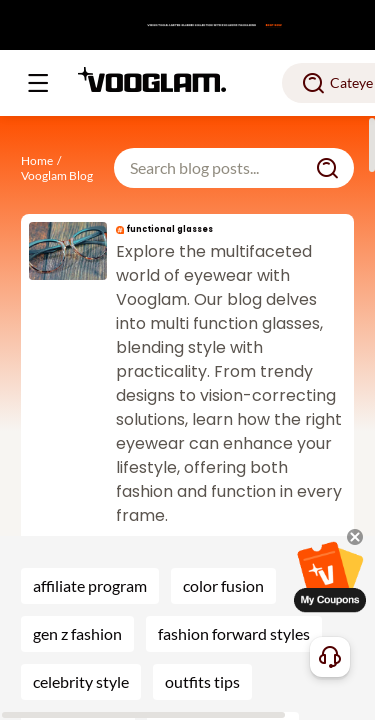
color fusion (223, 585)
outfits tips (202, 681)
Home (37, 160)
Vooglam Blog (57, 175)
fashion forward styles (234, 633)
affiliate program (90, 585)
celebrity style (81, 681)
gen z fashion (77, 633)
